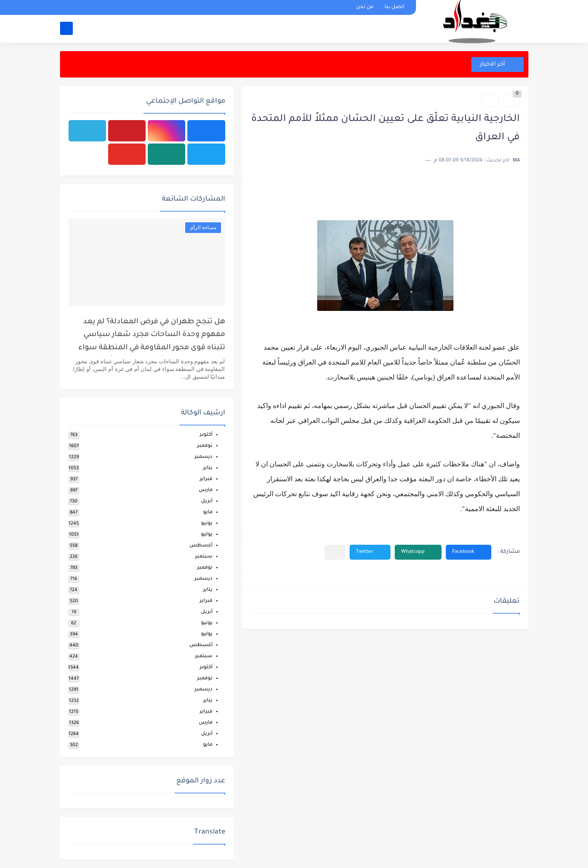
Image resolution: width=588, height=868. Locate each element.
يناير (208, 468)
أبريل (207, 502)
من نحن (365, 7)
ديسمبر (204, 457)
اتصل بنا (394, 7)
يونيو (207, 524)
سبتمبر (204, 557)
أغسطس (201, 546)
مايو (208, 513)
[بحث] (66, 28)
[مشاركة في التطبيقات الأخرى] (335, 552)
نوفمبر (205, 446)
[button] (469, 552)
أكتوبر (206, 435)
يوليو (207, 535)
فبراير (206, 479)
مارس (206, 490)
